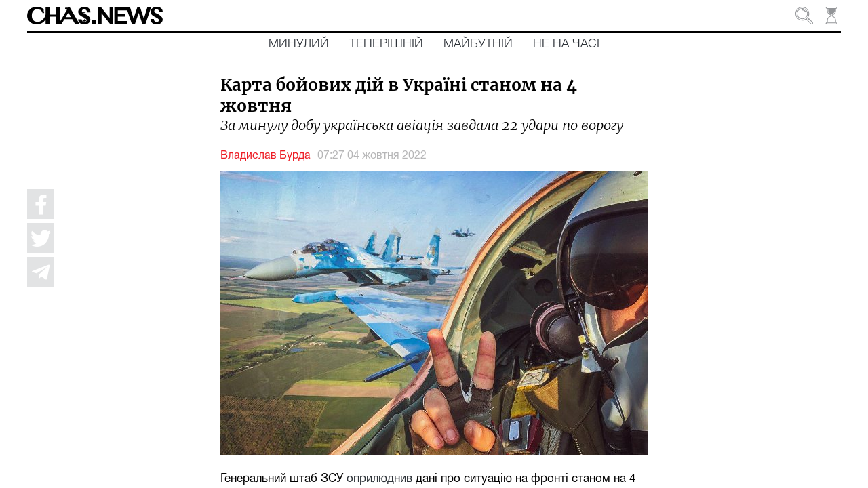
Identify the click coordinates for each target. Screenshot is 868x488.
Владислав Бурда (265, 156)
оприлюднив (381, 479)
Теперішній (386, 44)
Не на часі (566, 44)
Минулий (299, 44)
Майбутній (478, 44)
